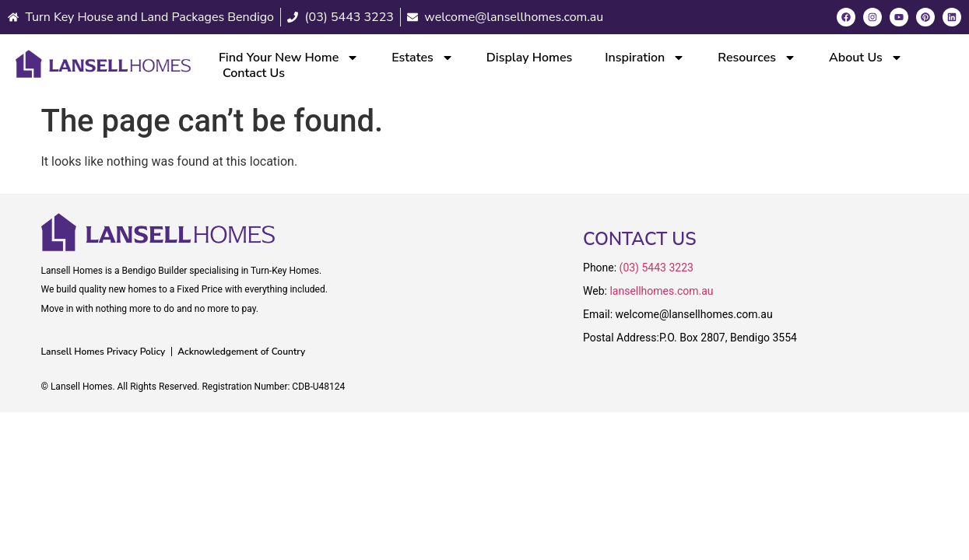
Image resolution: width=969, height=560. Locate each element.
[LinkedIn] (952, 17)
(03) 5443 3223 (657, 268)
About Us (866, 58)
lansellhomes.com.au (661, 291)
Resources (757, 58)
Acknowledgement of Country (241, 352)
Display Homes (530, 58)
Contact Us (254, 73)
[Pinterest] (925, 17)
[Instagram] (872, 17)
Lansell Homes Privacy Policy (104, 352)
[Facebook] (846, 17)
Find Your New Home (289, 58)
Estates (423, 58)
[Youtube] (899, 17)
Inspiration (645, 58)
